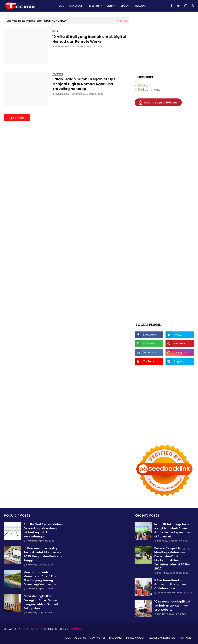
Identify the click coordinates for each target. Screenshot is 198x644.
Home (67, 638)
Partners (186, 638)
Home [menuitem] (60, 6)
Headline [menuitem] (140, 6)
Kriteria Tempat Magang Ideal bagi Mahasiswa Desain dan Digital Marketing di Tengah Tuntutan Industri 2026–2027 (172, 558)
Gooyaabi (74, 629)
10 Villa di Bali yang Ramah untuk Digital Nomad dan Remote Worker (89, 39)
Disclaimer (116, 638)
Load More (17, 118)
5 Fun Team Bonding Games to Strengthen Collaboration (170, 584)
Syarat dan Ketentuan (162, 638)
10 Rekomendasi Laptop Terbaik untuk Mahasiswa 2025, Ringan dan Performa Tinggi (43, 554)
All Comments (149, 90)
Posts (143, 86)
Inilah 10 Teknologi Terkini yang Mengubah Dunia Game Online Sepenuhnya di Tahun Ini (173, 530)
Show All (122, 21)
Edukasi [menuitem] (126, 6)
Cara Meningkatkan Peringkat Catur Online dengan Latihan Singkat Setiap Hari (41, 602)
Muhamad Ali (62, 46)
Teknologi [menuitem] (75, 6)
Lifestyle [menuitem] (94, 6)
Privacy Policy (135, 638)
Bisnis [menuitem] (110, 6)
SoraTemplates (32, 629)
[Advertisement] (164, 42)
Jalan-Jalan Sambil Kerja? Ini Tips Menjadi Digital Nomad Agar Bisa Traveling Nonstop (84, 84)
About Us (80, 638)
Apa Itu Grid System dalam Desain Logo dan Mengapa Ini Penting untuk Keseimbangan (43, 530)
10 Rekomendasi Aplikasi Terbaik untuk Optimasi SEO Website (172, 606)
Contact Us (98, 638)
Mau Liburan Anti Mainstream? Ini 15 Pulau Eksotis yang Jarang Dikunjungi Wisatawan (41, 578)
